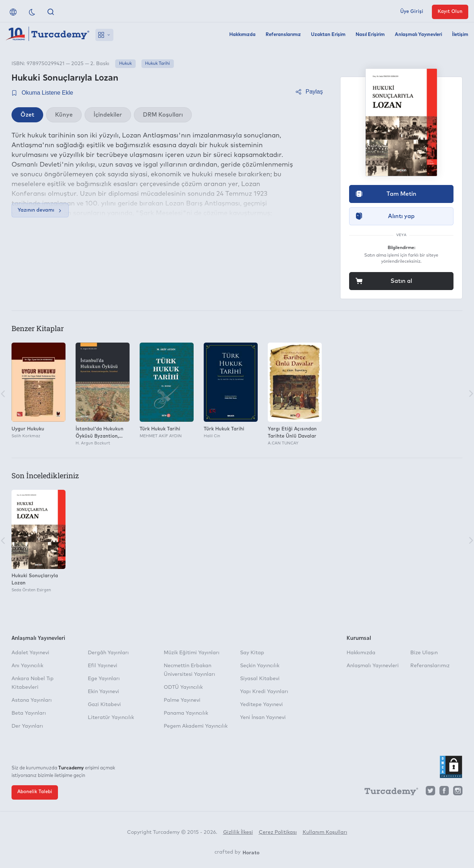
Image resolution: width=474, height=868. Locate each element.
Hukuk (125, 64)
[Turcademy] (388, 792)
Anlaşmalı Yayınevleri (418, 35)
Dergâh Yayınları (108, 653)
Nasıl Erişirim (370, 35)
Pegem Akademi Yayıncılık (196, 726)
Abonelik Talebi (35, 792)
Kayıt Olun (450, 12)
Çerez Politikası (278, 832)
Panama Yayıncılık (186, 713)
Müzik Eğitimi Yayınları (192, 653)
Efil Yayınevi (103, 666)
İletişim (460, 35)
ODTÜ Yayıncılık (183, 687)
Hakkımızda (242, 35)
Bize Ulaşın (424, 653)
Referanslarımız (283, 35)
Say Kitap (252, 653)
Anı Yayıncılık (27, 666)
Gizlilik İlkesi (238, 832)
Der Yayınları (27, 726)
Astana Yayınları (32, 700)
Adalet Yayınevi (30, 653)
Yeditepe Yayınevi (261, 705)
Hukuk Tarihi (157, 64)
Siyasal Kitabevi (260, 679)
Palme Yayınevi (182, 700)
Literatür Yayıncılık (111, 718)
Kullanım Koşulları (325, 832)
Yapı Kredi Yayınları (264, 692)
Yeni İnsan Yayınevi (263, 718)
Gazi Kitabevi (104, 705)
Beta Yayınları (29, 713)
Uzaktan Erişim (328, 35)
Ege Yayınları (104, 679)
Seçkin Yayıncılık (260, 666)
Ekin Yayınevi (103, 692)
